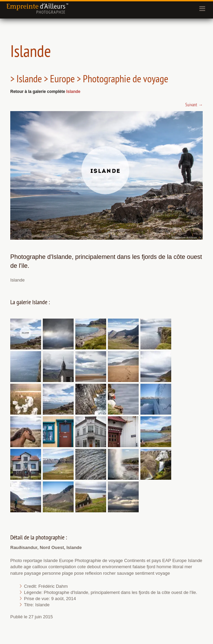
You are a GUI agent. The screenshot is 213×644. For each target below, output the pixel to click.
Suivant (194, 105)
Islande (73, 92)
